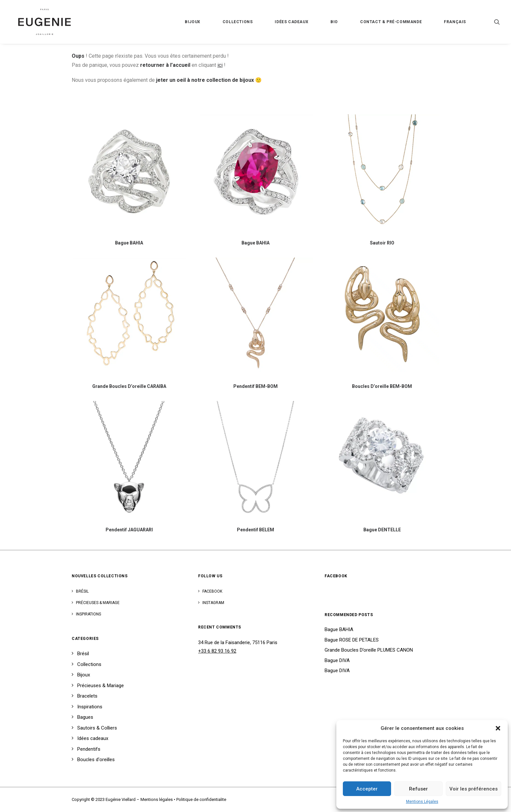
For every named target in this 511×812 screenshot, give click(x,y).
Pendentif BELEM (255, 530)
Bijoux (193, 22)
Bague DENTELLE (382, 530)
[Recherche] (497, 22)
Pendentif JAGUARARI (129, 530)
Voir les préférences (474, 789)
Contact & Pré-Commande (391, 22)
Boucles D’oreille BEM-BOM (382, 386)
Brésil (82, 591)
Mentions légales (157, 799)
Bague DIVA (337, 660)
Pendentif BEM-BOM (255, 386)
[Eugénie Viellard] (37, 22)
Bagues (85, 717)
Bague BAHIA (129, 243)
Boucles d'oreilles (96, 760)
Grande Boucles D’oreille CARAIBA (129, 386)
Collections (238, 22)
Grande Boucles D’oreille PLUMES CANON (369, 650)
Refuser (418, 789)
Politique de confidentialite (201, 799)
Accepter (367, 789)
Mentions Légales (422, 802)
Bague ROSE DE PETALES (352, 640)
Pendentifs (89, 749)
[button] (498, 728)
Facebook (212, 591)
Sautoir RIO (382, 243)
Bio (334, 22)
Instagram (213, 603)
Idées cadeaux (292, 22)
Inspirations (88, 614)
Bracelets (87, 696)
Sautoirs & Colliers (97, 728)
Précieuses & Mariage (98, 603)
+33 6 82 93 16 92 (217, 651)
